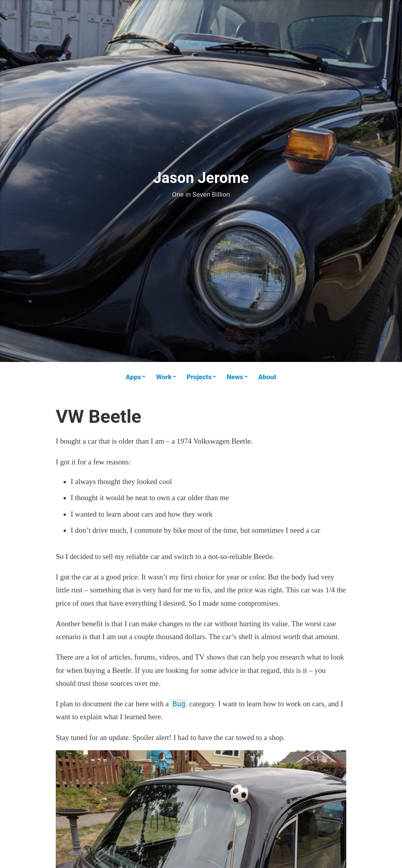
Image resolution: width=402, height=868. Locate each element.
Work (164, 377)
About (267, 377)
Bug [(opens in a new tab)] (179, 704)
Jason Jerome (201, 178)
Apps (133, 377)
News (235, 377)
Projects (199, 377)
